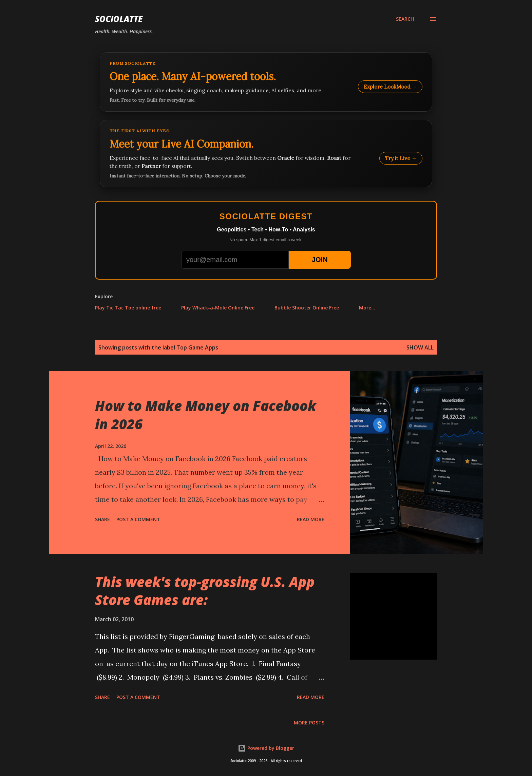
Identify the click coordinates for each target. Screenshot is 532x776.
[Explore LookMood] (266, 82)
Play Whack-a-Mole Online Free (218, 308)
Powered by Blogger (266, 748)
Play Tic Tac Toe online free (128, 308)
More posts (309, 723)
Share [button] (102, 519)
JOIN (320, 260)
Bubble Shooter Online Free (307, 308)
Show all (420, 347)
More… (367, 308)
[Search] (405, 19)
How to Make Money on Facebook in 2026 (206, 415)
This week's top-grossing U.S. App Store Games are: (205, 591)
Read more (311, 519)
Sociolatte (119, 19)
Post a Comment (138, 519)
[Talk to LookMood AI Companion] (266, 154)
